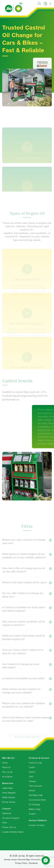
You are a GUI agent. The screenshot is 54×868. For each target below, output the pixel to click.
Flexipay (32, 781)
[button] (46, 860)
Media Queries (9, 797)
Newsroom (8, 783)
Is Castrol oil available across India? (25, 682)
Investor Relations (38, 820)
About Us (6, 767)
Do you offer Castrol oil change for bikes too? (27, 598)
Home (5, 763)
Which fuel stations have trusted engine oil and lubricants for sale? (27, 722)
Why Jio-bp (7, 772)
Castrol (32, 772)
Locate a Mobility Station (13, 832)
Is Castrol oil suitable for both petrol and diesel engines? (27, 612)
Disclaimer (33, 863)
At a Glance (7, 777)
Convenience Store (37, 800)
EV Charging (34, 804)
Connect (6, 809)
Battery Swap (35, 809)
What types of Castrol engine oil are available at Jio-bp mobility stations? (27, 559)
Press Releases (9, 793)
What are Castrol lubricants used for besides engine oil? (27, 640)
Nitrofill (32, 791)
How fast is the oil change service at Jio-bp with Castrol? (27, 573)
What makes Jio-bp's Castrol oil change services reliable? (27, 694)
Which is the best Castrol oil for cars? (26, 586)
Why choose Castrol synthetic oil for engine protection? (27, 626)
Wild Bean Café (36, 795)
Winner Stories (9, 802)
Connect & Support (11, 818)
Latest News (8, 788)
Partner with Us (9, 827)
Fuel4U (32, 767)
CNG (31, 777)
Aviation (32, 814)
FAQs (5, 823)
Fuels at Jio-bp (35, 763)
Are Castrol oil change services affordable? (27, 669)
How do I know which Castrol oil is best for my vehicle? (27, 655)
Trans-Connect (35, 786)
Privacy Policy (21, 863)
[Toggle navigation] (51, 4)
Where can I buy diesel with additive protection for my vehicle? (27, 708)
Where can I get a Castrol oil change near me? (27, 545)
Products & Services (39, 758)
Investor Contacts (37, 825)
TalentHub (7, 813)
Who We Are (8, 758)
